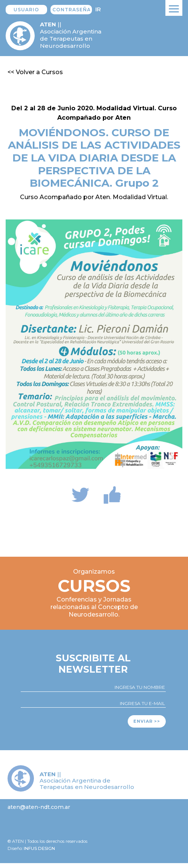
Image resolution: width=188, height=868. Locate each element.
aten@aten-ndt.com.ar (39, 807)
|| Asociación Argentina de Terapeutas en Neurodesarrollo (71, 35)
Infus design (39, 848)
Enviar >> (147, 721)
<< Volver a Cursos (35, 72)
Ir (98, 9)
